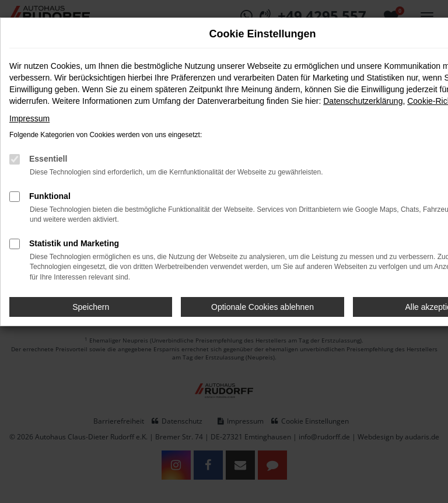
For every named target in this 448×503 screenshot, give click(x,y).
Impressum (29, 118)
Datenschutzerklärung (363, 101)
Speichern (91, 307)
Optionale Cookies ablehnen (262, 307)
